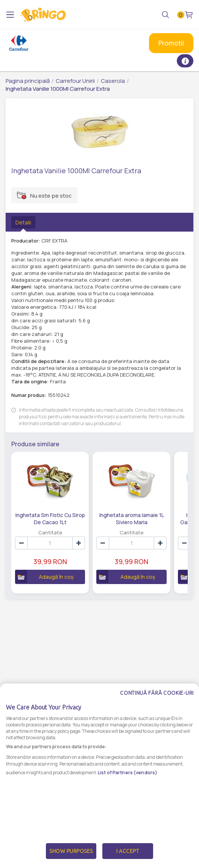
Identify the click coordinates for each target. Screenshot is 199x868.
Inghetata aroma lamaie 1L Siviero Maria (132, 518)
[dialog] (99, 776)
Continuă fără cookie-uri (157, 693)
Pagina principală (28, 81)
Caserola (113, 81)
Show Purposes (71, 851)
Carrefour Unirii (75, 81)
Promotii (171, 43)
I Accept (128, 851)
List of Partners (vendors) (128, 773)
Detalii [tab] (23, 222)
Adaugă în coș (44, 576)
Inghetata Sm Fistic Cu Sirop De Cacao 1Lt (50, 518)
